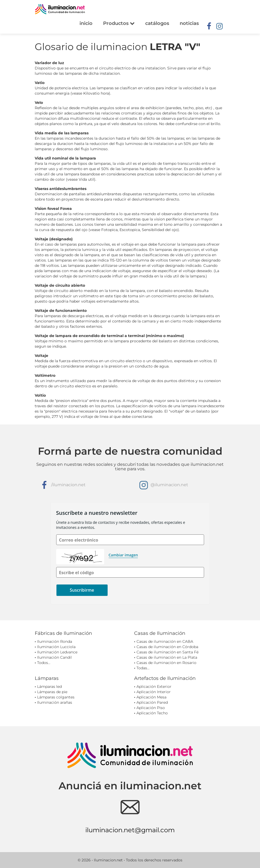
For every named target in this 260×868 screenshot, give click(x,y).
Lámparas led (49, 687)
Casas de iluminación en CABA (165, 641)
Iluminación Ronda (55, 641)
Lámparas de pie (52, 692)
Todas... (143, 668)
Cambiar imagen (123, 555)
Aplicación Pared (152, 702)
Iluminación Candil (54, 657)
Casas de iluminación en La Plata (167, 657)
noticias (189, 23)
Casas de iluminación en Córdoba (167, 647)
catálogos (157, 23)
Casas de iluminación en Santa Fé (168, 652)
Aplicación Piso (151, 708)
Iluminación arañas (55, 702)
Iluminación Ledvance (57, 652)
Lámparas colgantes (56, 697)
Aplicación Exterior (154, 687)
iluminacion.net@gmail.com (130, 830)
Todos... (44, 663)
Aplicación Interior (154, 692)
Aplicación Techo (152, 713)
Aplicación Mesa (151, 697)
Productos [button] (119, 23)
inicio (86, 23)
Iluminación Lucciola (56, 647)
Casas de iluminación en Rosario (166, 663)
